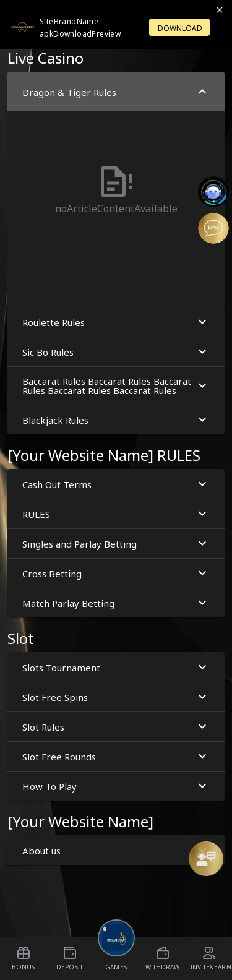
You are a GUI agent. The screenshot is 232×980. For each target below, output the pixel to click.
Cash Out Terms (116, 484)
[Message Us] (206, 859)
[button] (116, 189)
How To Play (116, 786)
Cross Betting (116, 573)
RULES (116, 514)
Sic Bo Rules (116, 352)
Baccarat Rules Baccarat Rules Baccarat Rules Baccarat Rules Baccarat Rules (116, 385)
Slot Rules (116, 727)
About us (116, 850)
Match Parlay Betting (116, 603)
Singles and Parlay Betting (116, 544)
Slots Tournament (116, 667)
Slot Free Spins (116, 697)
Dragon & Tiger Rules (116, 92)
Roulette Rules (116, 322)
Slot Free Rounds (116, 756)
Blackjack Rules (116, 420)
